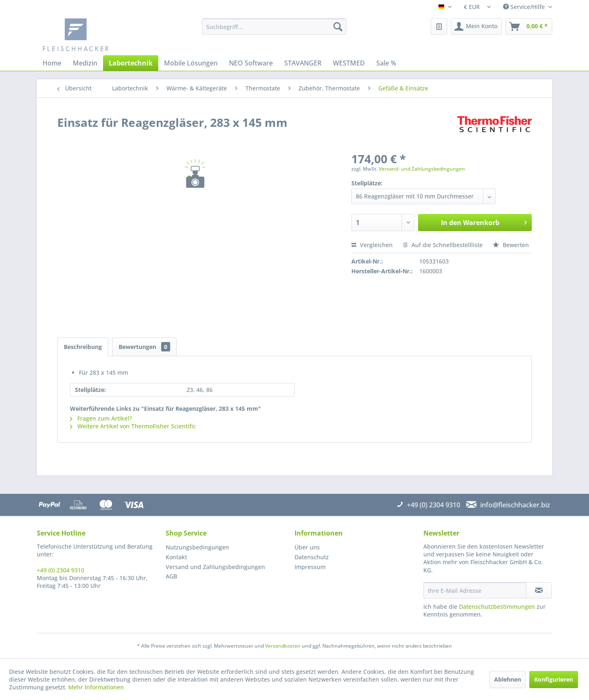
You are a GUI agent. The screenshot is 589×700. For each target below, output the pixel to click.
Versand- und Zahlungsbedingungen (422, 169)
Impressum (310, 567)
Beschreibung (83, 347)
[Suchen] (338, 27)
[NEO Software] (251, 63)
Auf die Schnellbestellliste (443, 245)
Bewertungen (144, 347)
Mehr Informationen (96, 687)
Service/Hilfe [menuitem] (525, 7)
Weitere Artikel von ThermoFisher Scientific (133, 426)
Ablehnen (508, 679)
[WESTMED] (349, 63)
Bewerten (511, 245)
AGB (171, 576)
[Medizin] (85, 63)
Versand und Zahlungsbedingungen (215, 567)
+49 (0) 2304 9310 (61, 570)
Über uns (307, 547)
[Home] (52, 63)
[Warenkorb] (529, 27)
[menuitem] (274, 27)
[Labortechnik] (131, 63)
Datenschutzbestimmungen (497, 607)
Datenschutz (312, 557)
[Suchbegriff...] (274, 27)
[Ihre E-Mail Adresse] (475, 590)
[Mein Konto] (476, 27)
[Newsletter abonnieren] (539, 590)
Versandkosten (283, 646)
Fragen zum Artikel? (101, 418)
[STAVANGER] (303, 63)
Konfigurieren (554, 679)
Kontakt (176, 557)
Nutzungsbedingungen (197, 547)
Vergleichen (372, 245)
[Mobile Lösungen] (191, 63)
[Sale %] (386, 63)
